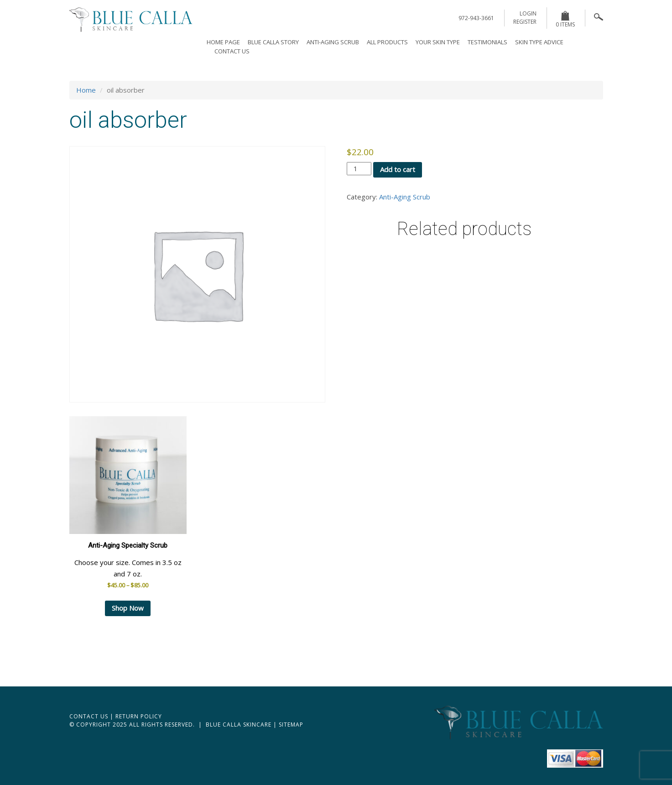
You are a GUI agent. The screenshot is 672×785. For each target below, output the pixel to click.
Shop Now (128, 608)
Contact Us (232, 51)
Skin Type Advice (539, 42)
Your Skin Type (438, 42)
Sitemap (291, 725)
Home (86, 90)
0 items (565, 20)
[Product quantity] (359, 169)
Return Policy (139, 716)
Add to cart (398, 169)
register (525, 22)
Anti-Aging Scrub (333, 42)
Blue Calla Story (273, 42)
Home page (223, 42)
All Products (387, 42)
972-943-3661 (476, 18)
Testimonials (487, 42)
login (528, 13)
